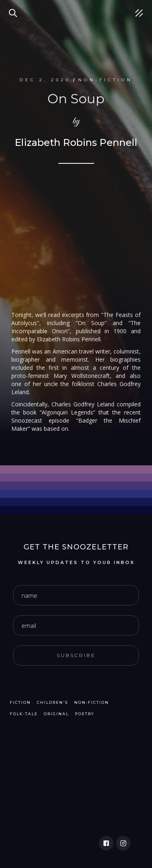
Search (14, 8)
